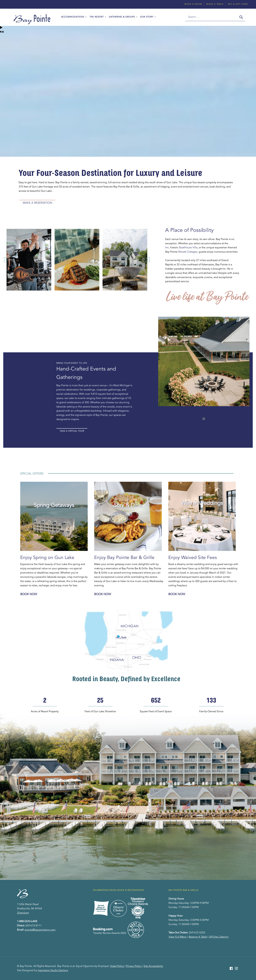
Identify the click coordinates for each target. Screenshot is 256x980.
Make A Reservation (37, 203)
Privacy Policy (134, 966)
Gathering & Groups (122, 17)
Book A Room (193, 4)
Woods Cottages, (188, 252)
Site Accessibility (153, 966)
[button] (7, 260)
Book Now (29, 594)
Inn (167, 248)
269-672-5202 (197, 933)
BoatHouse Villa (188, 248)
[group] (45, 705)
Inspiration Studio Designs (53, 971)
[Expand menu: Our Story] (155, 17)
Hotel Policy (117, 966)
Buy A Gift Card (238, 4)
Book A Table (215, 4)
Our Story (147, 17)
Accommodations (73, 17)
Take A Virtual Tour (72, 431)
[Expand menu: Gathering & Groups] (137, 17)
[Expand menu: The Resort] (105, 17)
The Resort (97, 17)
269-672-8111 (33, 926)
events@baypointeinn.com (40, 930)
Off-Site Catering (219, 937)
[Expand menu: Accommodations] (86, 17)
